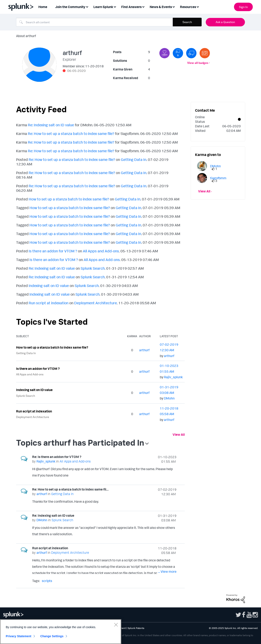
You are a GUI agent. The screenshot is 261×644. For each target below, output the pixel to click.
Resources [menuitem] (188, 7)
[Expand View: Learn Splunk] (115, 6)
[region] (61, 632)
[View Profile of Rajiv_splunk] (173, 377)
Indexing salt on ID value (49, 286)
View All (179, 434)
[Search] (94, 22)
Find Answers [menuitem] (131, 7)
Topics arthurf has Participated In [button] (80, 443)
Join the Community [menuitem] (70, 7)
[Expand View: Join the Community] (87, 6)
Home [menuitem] (43, 7)
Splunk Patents (136, 628)
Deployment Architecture (96, 303)
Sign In (243, 7)
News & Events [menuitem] (161, 7)
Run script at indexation (49, 303)
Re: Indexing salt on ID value (51, 125)
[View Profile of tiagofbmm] (218, 178)
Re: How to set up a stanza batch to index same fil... (70, 489)
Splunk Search (93, 268)
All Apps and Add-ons (101, 251)
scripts (47, 581)
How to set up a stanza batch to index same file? (69, 199)
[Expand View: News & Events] (174, 6)
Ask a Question (225, 22)
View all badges (198, 63)
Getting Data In (134, 159)
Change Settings (52, 636)
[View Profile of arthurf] (144, 350)
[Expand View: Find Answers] (143, 6)
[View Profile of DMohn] (169, 398)
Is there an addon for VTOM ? (53, 251)
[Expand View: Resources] (198, 6)
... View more (167, 476)
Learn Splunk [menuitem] (103, 7)
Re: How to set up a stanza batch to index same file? (71, 133)
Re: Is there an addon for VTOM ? (57, 457)
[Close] (116, 625)
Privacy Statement (19, 636)
